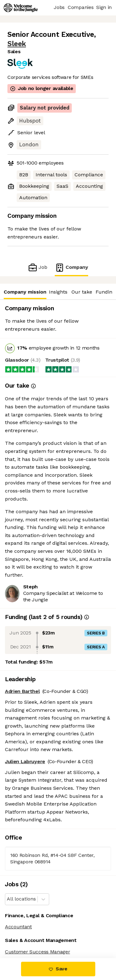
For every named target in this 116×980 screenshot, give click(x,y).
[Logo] (21, 8)
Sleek (17, 44)
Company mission (25, 292)
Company (71, 267)
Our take (82, 292)
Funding (105, 292)
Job (38, 267)
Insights (58, 292)
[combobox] (8, 899)
